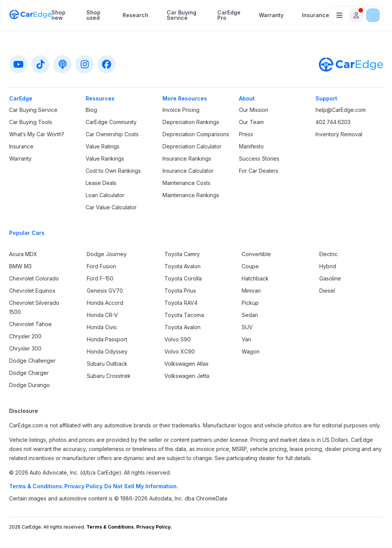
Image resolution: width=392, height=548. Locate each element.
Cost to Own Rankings (113, 171)
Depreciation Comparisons (196, 134)
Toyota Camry (182, 254)
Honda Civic (102, 327)
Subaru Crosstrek (109, 376)
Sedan (250, 315)
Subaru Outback (107, 364)
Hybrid (328, 266)
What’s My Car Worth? (37, 134)
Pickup (250, 303)
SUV (247, 327)
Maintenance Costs (186, 183)
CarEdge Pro (229, 15)
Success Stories (259, 159)
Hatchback (255, 278)
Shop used (93, 15)
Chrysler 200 (25, 336)
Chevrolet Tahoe (30, 324)
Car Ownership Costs (112, 134)
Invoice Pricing (181, 110)
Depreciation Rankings (191, 122)
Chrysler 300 (25, 348)
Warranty (271, 15)
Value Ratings (103, 146)
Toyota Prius (180, 291)
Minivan (251, 291)
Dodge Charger (29, 373)
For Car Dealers (259, 171)
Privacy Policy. (84, 486)
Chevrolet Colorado (34, 278)
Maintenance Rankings (191, 195)
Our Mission (254, 110)
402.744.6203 (333, 122)
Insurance (316, 15)
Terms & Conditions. (36, 486)
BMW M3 (20, 266)
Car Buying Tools (31, 122)
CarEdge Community (111, 122)
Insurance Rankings (187, 159)
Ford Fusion (101, 266)
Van (246, 339)
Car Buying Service (182, 15)
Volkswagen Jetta (187, 376)
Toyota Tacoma (184, 315)
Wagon (251, 351)
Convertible (256, 254)
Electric (328, 254)
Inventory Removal (339, 134)
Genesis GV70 (105, 291)
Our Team (251, 122)
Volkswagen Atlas (186, 364)
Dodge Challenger (32, 361)
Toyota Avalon (182, 266)
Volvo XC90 (180, 351)
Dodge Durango (29, 385)
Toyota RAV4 (181, 303)
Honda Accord (105, 303)
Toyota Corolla (183, 278)
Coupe (250, 266)
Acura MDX (23, 254)
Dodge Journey (107, 254)
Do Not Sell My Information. (141, 486)
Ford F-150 (100, 278)
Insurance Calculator (188, 171)
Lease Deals (101, 183)
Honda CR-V (102, 315)
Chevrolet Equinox (32, 291)
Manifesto (251, 146)
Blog (91, 110)
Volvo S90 (178, 339)
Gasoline (330, 278)
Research (135, 15)
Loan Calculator (105, 195)
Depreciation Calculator (192, 146)
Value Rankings (105, 159)
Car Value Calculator (111, 207)
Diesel (327, 291)
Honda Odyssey (107, 351)
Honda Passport (107, 339)
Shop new (58, 15)
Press (246, 134)
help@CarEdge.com (341, 110)
